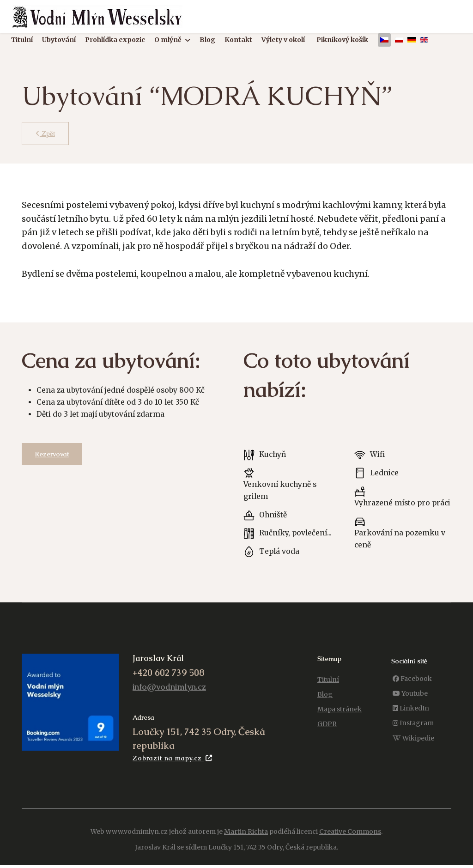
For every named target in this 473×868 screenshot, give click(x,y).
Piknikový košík (342, 40)
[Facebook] (412, 686)
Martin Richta (246, 838)
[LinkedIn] (411, 715)
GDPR (327, 731)
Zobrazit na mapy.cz (173, 765)
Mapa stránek (340, 716)
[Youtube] (410, 701)
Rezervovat (52, 455)
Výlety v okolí (283, 40)
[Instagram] (413, 730)
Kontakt (238, 40)
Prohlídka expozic (115, 40)
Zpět (46, 134)
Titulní (22, 40)
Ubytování (59, 40)
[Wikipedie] (413, 745)
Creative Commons (350, 838)
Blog (207, 40)
